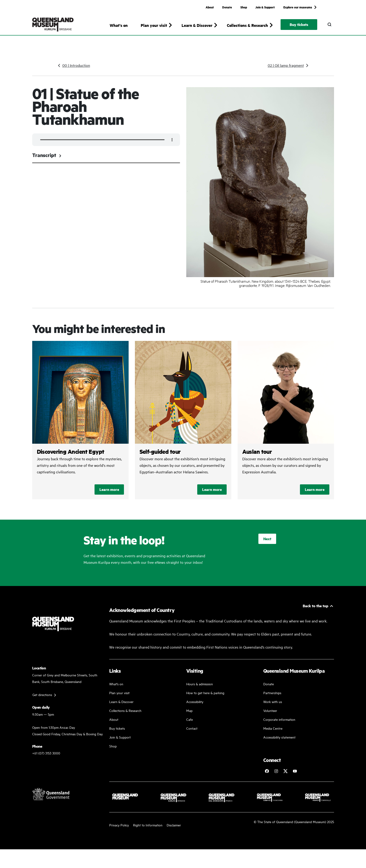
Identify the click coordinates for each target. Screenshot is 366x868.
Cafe (190, 724)
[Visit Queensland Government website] (51, 798)
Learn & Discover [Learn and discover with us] (121, 706)
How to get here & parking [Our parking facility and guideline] (205, 697)
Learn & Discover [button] (197, 25)
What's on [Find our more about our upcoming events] (116, 688)
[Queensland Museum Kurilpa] (53, 25)
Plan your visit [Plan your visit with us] (119, 697)
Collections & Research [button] (247, 25)
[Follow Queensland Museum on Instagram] (276, 775)
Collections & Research (125, 715)
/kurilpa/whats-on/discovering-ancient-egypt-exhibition (80, 425)
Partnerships (272, 697)
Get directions (42, 699)
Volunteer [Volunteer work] (270, 715)
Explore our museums (298, 7)
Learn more (109, 494)
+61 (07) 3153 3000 (46, 757)
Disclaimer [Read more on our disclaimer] (174, 829)
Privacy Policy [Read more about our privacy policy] (119, 829)
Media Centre (273, 733)
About (210, 7)
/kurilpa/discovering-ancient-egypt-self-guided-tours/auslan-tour (286, 425)
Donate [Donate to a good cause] (269, 688)
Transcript (47, 159)
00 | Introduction (76, 70)
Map (189, 715)
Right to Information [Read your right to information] (148, 829)
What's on (119, 25)
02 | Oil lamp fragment (286, 70)
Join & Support (265, 7)
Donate (227, 7)
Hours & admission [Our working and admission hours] (200, 688)
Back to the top (316, 610)
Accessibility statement (279, 741)
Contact (192, 733)
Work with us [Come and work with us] (273, 706)
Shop (244, 7)
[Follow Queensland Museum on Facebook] (267, 775)
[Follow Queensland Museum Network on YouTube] (295, 775)
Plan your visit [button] (154, 25)
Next (267, 543)
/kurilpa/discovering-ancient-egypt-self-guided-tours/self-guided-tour (183, 425)
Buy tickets (299, 24)
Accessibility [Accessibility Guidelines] (195, 706)
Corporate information (279, 724)
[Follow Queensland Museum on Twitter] (285, 775)
